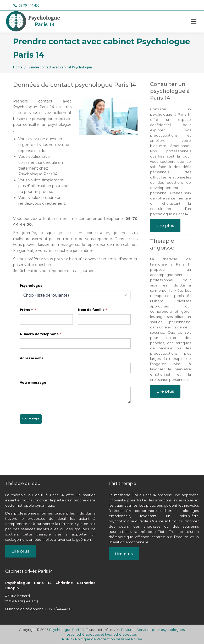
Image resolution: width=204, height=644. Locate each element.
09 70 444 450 (26, 5)
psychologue (25, 454)
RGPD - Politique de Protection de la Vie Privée (102, 639)
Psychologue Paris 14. (68, 630)
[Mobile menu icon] (194, 21)
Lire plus (165, 226)
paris (82, 454)
